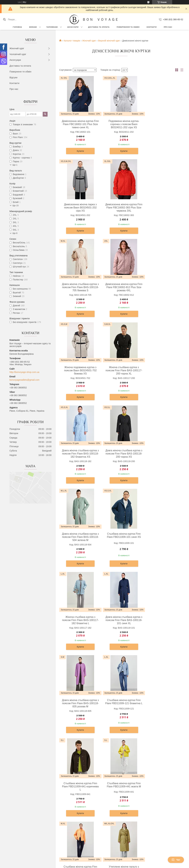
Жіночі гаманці (105, 818)
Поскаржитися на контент (106, 865)
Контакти (152, 27)
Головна (17, 27)
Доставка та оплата (20, 66)
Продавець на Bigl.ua (94, 862)
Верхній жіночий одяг (109, 41)
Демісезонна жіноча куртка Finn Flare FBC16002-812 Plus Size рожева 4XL (162, 208)
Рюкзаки (102, 807)
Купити (79, 151)
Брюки (59, 814)
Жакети (17, 828)
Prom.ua (109, 859)
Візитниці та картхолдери (110, 832)
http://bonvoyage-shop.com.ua (24, 372)
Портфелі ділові (106, 825)
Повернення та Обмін (151, 818)
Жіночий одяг (17, 48)
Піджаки (59, 818)
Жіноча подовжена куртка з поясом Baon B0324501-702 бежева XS (79, 291)
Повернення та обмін (128, 27)
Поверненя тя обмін (21, 72)
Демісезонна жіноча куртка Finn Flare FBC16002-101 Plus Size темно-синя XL (79, 124)
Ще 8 (15, 233)
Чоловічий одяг (18, 54)
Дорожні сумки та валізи (110, 810)
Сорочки (60, 810)
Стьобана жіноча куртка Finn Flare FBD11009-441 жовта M (162, 539)
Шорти (16, 839)
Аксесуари (73, 27)
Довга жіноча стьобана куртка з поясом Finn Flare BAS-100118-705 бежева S (121, 208)
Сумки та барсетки (107, 814)
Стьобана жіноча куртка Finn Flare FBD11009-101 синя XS (162, 372)
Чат (176, 860)
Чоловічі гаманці (106, 821)
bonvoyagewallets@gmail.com (24, 380)
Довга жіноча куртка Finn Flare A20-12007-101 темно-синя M (121, 705)
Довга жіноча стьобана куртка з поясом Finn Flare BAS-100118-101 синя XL (121, 457)
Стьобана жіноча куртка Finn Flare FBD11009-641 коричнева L (121, 540)
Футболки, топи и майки (25, 821)
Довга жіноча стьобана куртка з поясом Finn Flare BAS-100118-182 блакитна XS (162, 291)
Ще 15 (16, 205)
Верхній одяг (20, 807)
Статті (143, 825)
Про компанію (147, 810)
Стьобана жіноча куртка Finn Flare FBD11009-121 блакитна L (79, 540)
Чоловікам (52, 27)
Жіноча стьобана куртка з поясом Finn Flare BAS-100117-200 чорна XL (121, 291)
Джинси (17, 843)
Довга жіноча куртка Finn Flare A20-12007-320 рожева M (162, 705)
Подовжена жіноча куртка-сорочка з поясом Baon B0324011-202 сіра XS (121, 124)
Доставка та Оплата (99, 27)
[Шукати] (4, 19)
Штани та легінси (22, 825)
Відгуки (13, 77)
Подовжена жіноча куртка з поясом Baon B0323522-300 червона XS (79, 707)
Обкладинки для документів (112, 839)
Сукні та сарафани (23, 810)
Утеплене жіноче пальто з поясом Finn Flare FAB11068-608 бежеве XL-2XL (162, 624)
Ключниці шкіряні (106, 835)
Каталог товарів (72, 41)
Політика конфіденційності (130, 865)
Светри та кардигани (24, 814)
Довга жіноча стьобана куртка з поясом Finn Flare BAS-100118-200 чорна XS (79, 374)
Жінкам (33, 27)
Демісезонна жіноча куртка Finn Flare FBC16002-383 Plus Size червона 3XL (79, 208)
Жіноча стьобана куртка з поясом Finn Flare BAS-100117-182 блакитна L (79, 457)
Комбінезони (20, 846)
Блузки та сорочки (22, 818)
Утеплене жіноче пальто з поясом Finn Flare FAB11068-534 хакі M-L (121, 624)
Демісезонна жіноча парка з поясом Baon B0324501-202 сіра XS (162, 124)
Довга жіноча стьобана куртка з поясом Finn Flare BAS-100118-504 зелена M (121, 374)
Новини (143, 821)
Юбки (16, 832)
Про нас (168, 27)
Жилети (17, 835)
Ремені (101, 828)
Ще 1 (15, 165)
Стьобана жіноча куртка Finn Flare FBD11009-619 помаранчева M (79, 624)
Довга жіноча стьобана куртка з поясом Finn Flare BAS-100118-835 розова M (162, 457)
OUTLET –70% (147, 807)
